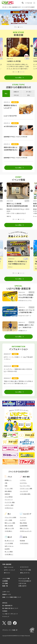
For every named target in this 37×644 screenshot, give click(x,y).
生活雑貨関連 (24, 526)
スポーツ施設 (8, 520)
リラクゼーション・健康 (26, 488)
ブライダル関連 (9, 543)
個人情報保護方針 (7, 606)
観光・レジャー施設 (10, 523)
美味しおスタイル (25, 573)
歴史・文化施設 (9, 526)
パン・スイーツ (9, 499)
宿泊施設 (22, 541)
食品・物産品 (23, 523)
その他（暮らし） (9, 554)
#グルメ (11, 267)
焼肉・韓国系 (8, 491)
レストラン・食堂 (9, 505)
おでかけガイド (24, 567)
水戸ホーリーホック (9, 570)
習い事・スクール (9, 541)
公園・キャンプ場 (9, 528)
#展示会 (9, 216)
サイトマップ (6, 617)
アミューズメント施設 (10, 517)
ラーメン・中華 (9, 488)
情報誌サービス (7, 594)
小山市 (26, 259)
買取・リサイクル (24, 528)
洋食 (6, 483)
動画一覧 (5, 586)
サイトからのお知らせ (25, 581)
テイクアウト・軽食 (10, 502)
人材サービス (6, 592)
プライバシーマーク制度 (9, 630)
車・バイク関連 (9, 552)
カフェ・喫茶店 (9, 497)
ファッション (23, 517)
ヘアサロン (23, 480)
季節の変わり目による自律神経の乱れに (11, 149)
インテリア (23, 520)
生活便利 (7, 549)
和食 (6, 486)
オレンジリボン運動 (26, 570)
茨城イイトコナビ (9, 567)
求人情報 (5, 583)
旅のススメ (7, 573)
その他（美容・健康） (25, 494)
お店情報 (5, 581)
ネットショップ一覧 (24, 578)
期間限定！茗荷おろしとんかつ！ (10, 107)
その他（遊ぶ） (8, 531)
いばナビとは (22, 583)
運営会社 (5, 603)
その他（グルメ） (9, 508)
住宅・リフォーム (9, 546)
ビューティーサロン (25, 486)
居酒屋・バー (8, 480)
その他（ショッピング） (26, 531)
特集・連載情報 (7, 564)
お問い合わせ (22, 586)
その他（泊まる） (24, 543)
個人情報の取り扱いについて (10, 608)
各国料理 (7, 494)
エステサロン (23, 483)
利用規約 (5, 611)
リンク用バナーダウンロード (10, 614)
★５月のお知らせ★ (10, 126)
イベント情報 (6, 578)
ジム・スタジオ (24, 491)
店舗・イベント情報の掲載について (12, 597)
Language (29, 3)
